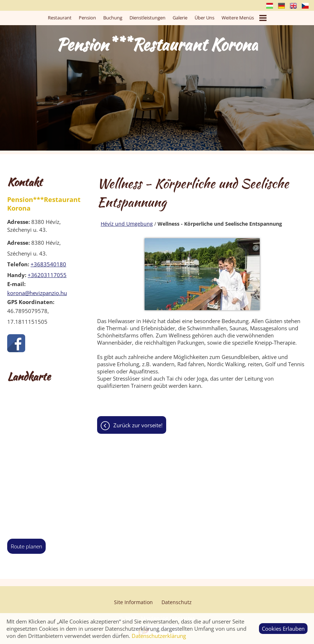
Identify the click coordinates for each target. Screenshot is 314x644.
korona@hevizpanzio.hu (37, 293)
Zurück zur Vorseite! (138, 425)
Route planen (26, 547)
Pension (87, 18)
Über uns (204, 18)
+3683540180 (48, 264)
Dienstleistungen (147, 18)
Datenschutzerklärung (159, 636)
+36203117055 (47, 275)
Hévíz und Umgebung (127, 224)
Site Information (133, 602)
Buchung (113, 18)
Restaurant (60, 18)
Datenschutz (177, 602)
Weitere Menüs (244, 18)
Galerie (180, 18)
